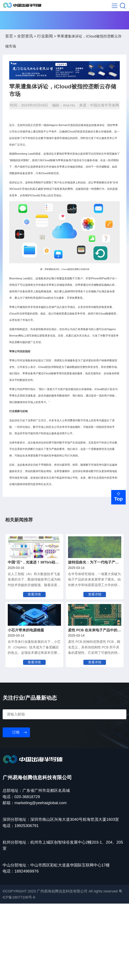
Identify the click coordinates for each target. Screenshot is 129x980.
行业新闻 (45, 43)
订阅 (16, 809)
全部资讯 (25, 43)
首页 (9, 43)
